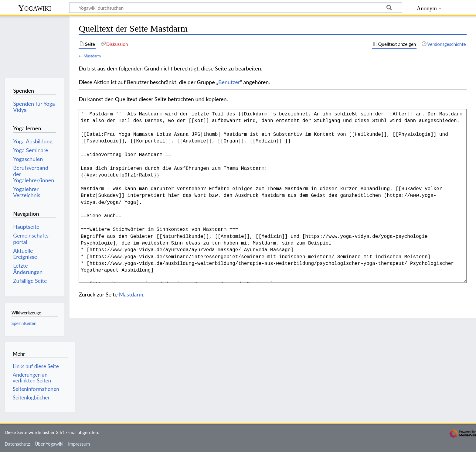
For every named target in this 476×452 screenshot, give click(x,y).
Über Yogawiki (49, 444)
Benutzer (229, 82)
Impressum (79, 444)
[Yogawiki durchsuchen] (236, 8)
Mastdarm (92, 56)
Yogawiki (35, 8)
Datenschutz (17, 444)
